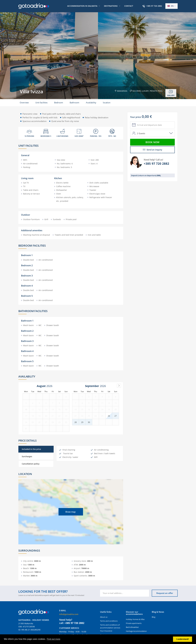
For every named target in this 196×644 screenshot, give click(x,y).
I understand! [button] (183, 639)
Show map (70, 512)
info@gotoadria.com (69, 614)
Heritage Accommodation (136, 631)
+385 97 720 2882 (154, 6)
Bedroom (59, 103)
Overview (24, 103)
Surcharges (27, 456)
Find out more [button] (54, 639)
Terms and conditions (109, 621)
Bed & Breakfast (132, 627)
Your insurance (106, 631)
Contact (129, 6)
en (170, 6)
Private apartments (134, 623)
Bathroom (74, 103)
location (107, 103)
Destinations (111, 6)
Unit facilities (41, 103)
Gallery (171, 93)
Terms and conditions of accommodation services (110, 626)
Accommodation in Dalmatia (82, 6)
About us (104, 617)
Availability (91, 103)
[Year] (50, 386)
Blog (154, 617)
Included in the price (31, 449)
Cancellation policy (31, 464)
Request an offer (165, 593)
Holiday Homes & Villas (135, 619)
